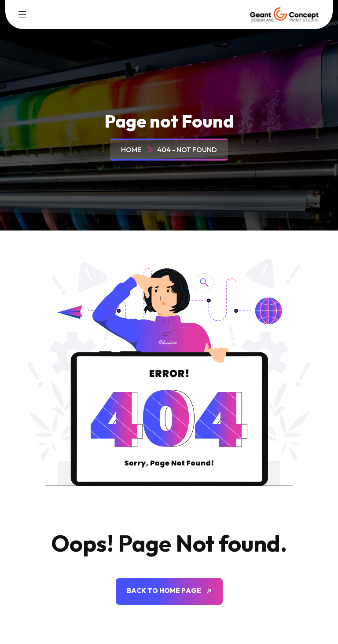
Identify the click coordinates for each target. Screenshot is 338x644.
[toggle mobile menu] (22, 15)
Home (132, 150)
